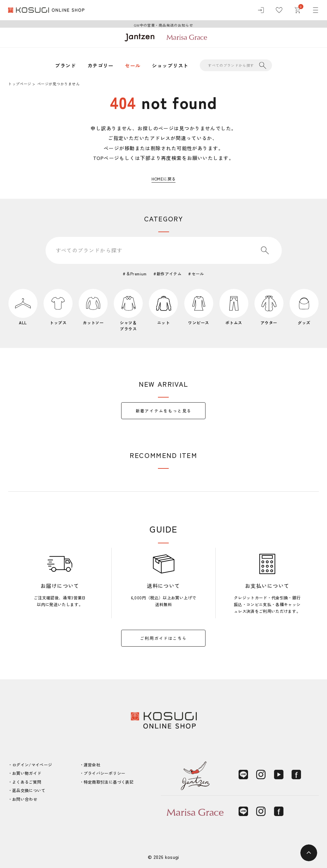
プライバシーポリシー (105, 773)
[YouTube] (279, 775)
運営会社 (92, 765)
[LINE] (243, 775)
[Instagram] (261, 775)
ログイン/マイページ (32, 765)
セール (133, 65)
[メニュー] (316, 10)
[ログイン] (261, 10)
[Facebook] (296, 775)
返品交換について (29, 790)
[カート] (297, 10)
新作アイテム (169, 274)
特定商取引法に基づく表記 (109, 782)
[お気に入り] (279, 10)
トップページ (20, 84)
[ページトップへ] (309, 853)
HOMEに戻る (164, 179)
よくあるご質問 (27, 782)
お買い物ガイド (27, 773)
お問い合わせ (25, 799)
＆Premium (137, 274)
